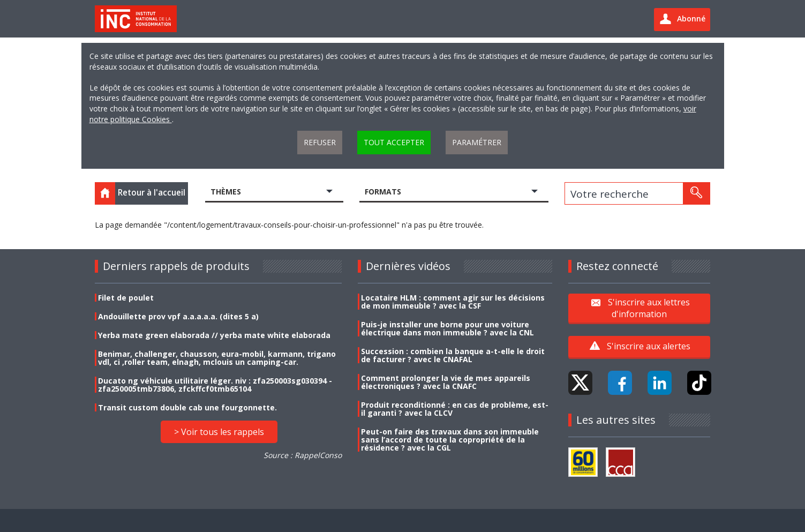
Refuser (320, 142)
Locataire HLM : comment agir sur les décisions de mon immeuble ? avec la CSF (453, 302)
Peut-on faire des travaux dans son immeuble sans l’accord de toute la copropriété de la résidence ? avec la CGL (450, 440)
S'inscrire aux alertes (649, 346)
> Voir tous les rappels (219, 432)
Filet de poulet (126, 298)
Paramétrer (477, 142)
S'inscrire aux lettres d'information (649, 308)
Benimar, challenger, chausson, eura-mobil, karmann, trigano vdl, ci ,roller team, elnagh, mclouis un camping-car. (217, 358)
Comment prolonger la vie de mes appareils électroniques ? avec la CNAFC (446, 382)
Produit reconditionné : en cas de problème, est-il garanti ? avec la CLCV (455, 409)
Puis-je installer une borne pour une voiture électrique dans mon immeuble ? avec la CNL (447, 328)
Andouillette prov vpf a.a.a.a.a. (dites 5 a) (178, 316)
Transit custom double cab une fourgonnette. (187, 407)
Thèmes (226, 192)
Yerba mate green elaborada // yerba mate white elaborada (214, 335)
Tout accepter (394, 142)
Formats (383, 192)
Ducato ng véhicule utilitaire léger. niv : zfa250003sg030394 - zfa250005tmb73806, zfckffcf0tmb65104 (215, 385)
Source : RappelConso (303, 455)
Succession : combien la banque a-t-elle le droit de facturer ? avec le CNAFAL (453, 355)
